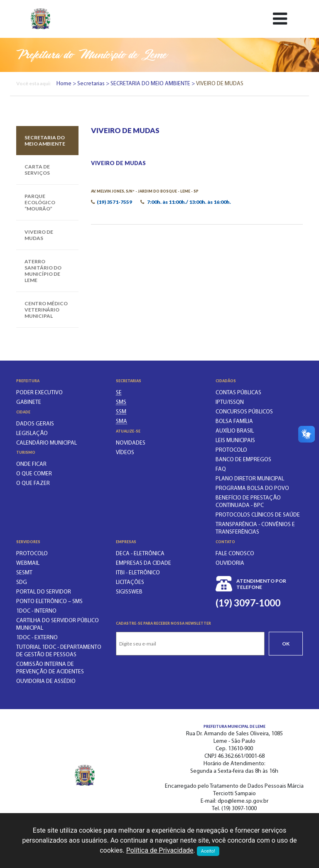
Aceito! (208, 851)
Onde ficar (31, 464)
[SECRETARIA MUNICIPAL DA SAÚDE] (121, 402)
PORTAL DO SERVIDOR (44, 592)
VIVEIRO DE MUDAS (39, 235)
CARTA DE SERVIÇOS (37, 170)
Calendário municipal (47, 443)
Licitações (130, 582)
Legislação (32, 434)
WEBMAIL (28, 563)
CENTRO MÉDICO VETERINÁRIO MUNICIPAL (46, 310)
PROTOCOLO (231, 450)
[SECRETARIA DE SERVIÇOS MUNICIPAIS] (121, 412)
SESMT (24, 573)
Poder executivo (39, 393)
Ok (286, 644)
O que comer (34, 474)
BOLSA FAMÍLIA (234, 422)
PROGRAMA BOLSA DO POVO (252, 488)
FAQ (221, 469)
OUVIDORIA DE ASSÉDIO (46, 681)
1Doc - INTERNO (36, 611)
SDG (22, 582)
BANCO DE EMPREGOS (243, 460)
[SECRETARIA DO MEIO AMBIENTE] (121, 422)
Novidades (131, 443)
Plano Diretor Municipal (250, 479)
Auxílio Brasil (235, 431)
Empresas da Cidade (144, 563)
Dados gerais (35, 424)
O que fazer (33, 483)
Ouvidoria (230, 563)
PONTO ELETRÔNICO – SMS (49, 602)
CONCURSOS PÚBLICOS (244, 412)
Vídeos (125, 453)
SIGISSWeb (129, 592)
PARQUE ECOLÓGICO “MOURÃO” (40, 202)
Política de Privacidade (160, 850)
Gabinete (29, 402)
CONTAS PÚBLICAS (238, 393)
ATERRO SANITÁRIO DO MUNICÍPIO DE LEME (43, 271)
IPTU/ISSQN (230, 402)
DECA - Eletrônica (140, 554)
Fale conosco (235, 554)
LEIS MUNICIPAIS (235, 441)
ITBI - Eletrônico (138, 573)
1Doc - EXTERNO (37, 638)
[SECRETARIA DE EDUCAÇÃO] (119, 393)
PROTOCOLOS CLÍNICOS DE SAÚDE (258, 515)
